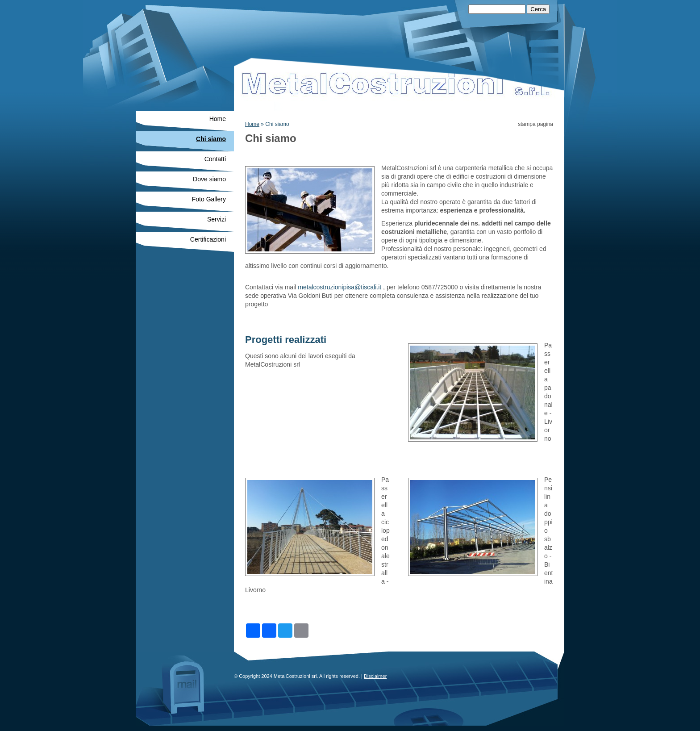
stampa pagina (535, 124)
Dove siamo (209, 179)
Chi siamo (211, 139)
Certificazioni (208, 239)
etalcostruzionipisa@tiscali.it (342, 287)
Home (252, 124)
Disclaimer (375, 676)
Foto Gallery (209, 199)
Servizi (217, 219)
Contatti (215, 159)
